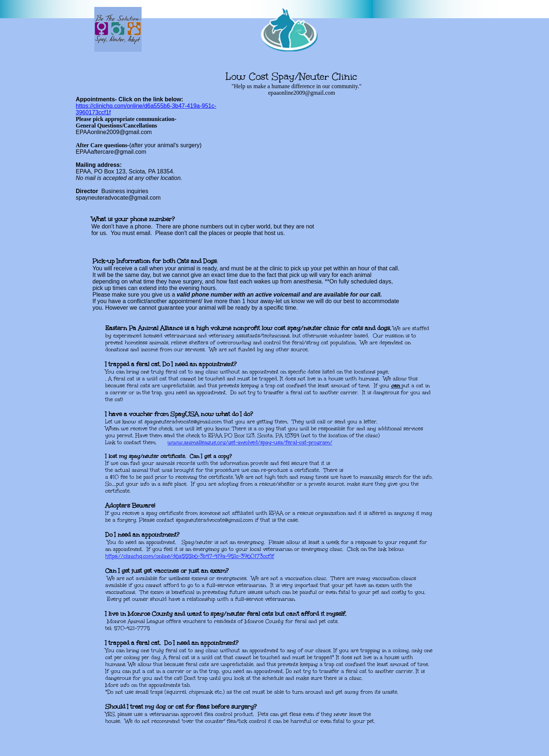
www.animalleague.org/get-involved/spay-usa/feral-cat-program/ (250, 442)
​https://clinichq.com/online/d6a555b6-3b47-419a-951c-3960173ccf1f (190, 556)
